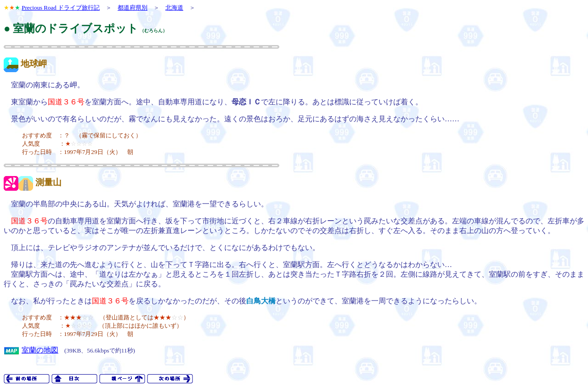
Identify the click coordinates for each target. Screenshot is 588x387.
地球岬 (34, 64)
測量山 (48, 182)
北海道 (174, 8)
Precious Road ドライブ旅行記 (61, 8)
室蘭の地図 (40, 350)
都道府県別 (133, 8)
